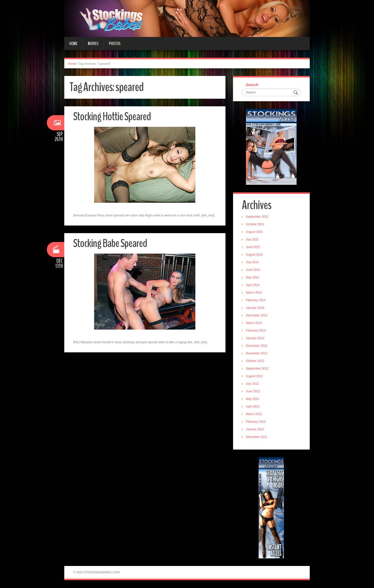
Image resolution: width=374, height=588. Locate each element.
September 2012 (257, 369)
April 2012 (253, 407)
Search (252, 85)
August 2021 (254, 232)
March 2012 (254, 414)
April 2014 (253, 285)
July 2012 (252, 384)
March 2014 (254, 293)
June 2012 (253, 392)
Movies (93, 44)
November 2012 (257, 354)
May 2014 (253, 278)
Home (73, 44)
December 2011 (257, 437)
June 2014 (253, 270)
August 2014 (254, 255)
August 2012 (254, 376)
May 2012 (253, 399)
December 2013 (257, 316)
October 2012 (255, 361)
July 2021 (252, 240)
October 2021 (255, 225)
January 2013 (255, 338)
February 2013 (256, 331)
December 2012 (257, 346)
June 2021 (253, 247)
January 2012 (255, 430)
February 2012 (256, 422)
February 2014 (256, 300)
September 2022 (257, 217)
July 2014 (252, 262)
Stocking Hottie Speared (112, 117)
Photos (115, 44)
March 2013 (254, 323)
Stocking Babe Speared (110, 243)
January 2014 (255, 308)
